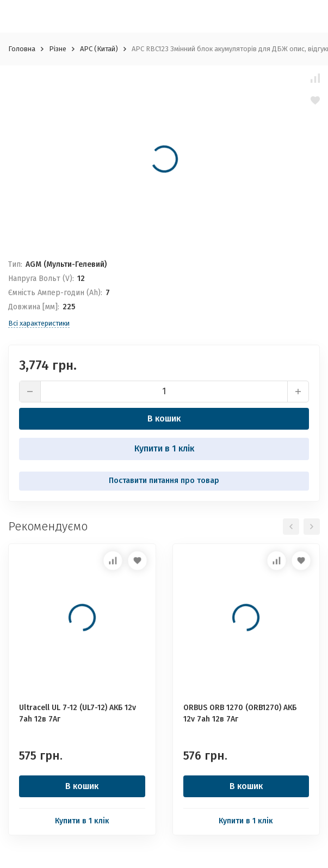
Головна (22, 49)
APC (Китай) (99, 49)
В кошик (164, 418)
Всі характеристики (39, 323)
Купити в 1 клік (164, 448)
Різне (58, 49)
